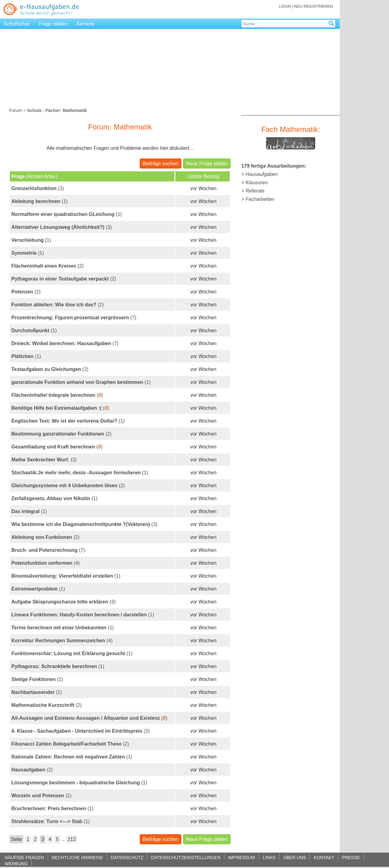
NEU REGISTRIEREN (314, 6)
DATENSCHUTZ (127, 857)
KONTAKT (324, 857)
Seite (16, 839)
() (57, 395)
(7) (74, 318)
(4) (46, 563)
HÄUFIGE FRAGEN (24, 857)
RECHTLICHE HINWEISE (77, 857)
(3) (38, 188)
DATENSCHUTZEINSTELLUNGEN (186, 857)
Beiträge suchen (161, 163)
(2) (48, 266)
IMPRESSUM (242, 857)
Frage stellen (53, 24)
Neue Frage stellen (207, 163)
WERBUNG (16, 864)
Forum (16, 110)
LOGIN (285, 6)
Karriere (85, 24)
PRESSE (351, 857)
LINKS (269, 857)
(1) (40, 201)
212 (72, 839)
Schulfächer (17, 24)
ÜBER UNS (295, 857)
